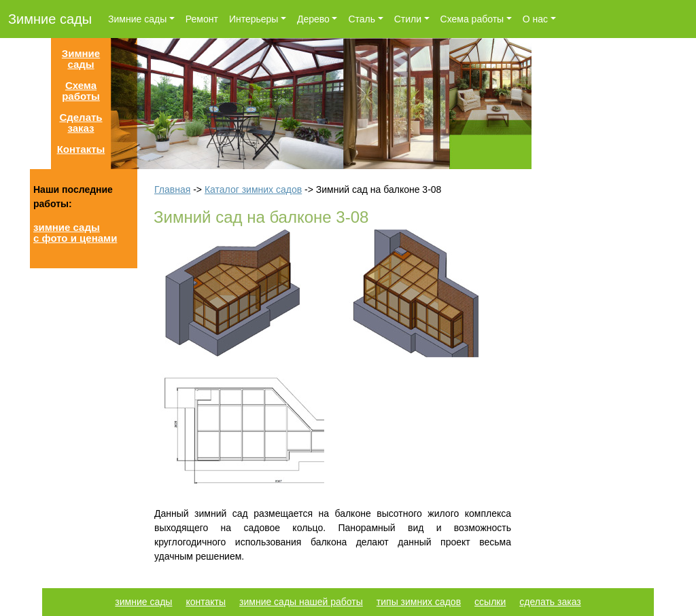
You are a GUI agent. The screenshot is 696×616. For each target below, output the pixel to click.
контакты (206, 602)
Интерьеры (254, 19)
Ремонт (202, 19)
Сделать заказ (81, 123)
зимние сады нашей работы (301, 602)
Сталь (362, 19)
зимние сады (143, 602)
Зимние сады (50, 19)
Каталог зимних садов (253, 189)
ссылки (490, 602)
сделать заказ (550, 602)
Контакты (81, 149)
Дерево (313, 19)
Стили (408, 19)
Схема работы (472, 19)
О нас (535, 19)
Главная (172, 189)
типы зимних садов (419, 602)
